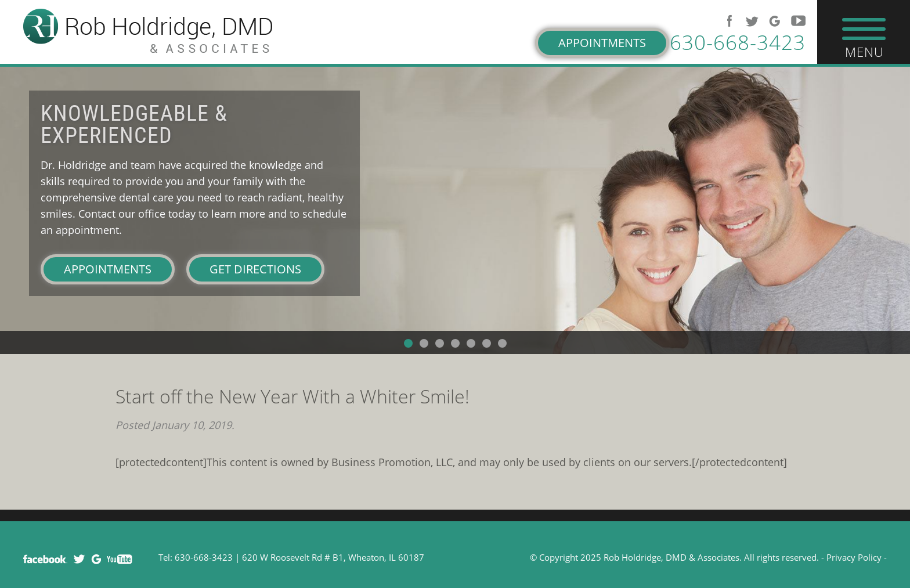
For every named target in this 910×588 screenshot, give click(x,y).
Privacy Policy (854, 557)
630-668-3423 (738, 42)
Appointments (602, 43)
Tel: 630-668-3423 (196, 557)
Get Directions (255, 269)
